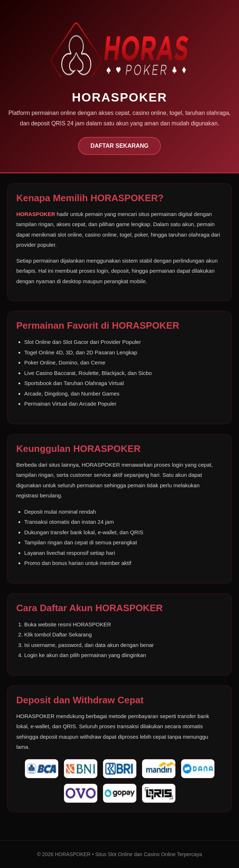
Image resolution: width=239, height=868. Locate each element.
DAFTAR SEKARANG (119, 146)
